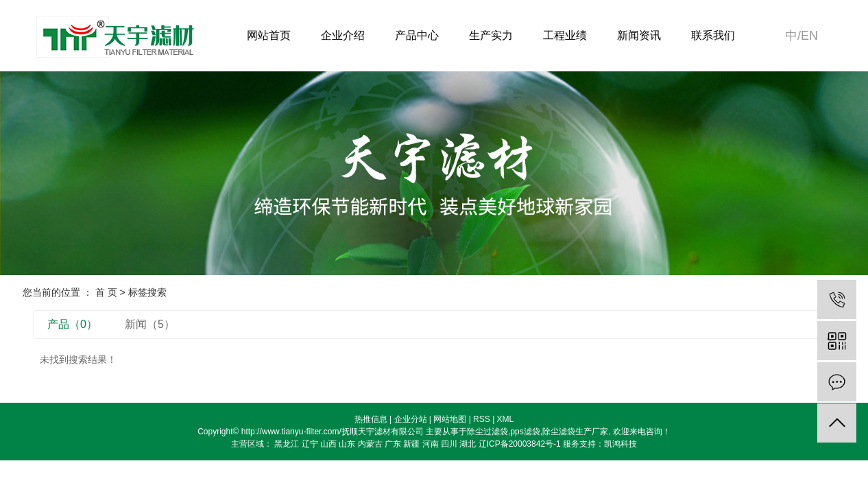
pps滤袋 (525, 432)
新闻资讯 (639, 35)
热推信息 (371, 419)
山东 (347, 444)
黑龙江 (287, 444)
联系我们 (713, 35)
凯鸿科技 (620, 444)
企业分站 (411, 419)
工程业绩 (565, 35)
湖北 (468, 444)
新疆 (411, 444)
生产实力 (491, 35)
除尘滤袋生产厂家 (575, 432)
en (809, 36)
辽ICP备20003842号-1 (520, 444)
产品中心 (417, 35)
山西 (328, 444)
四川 (449, 444)
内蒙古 (370, 444)
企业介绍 (343, 35)
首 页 (106, 292)
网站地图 (450, 419)
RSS (482, 419)
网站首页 (269, 35)
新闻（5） (150, 324)
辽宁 (310, 444)
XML (506, 419)
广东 (393, 444)
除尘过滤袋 (487, 432)
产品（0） (72, 324)
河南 (431, 444)
